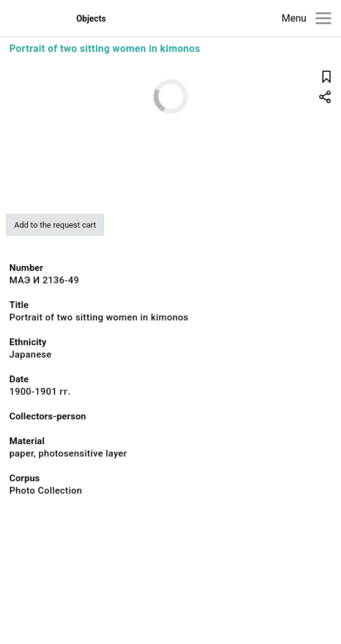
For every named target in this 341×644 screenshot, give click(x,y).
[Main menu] (323, 18)
